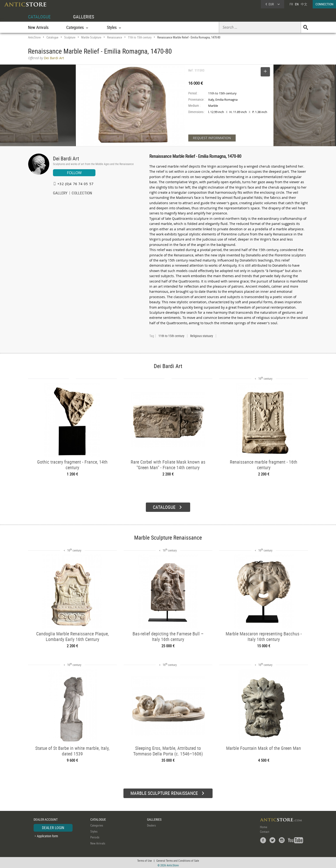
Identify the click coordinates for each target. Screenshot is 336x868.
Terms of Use (145, 860)
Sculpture (70, 37)
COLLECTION (82, 193)
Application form (47, 835)
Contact (265, 831)
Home (264, 826)
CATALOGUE (39, 17)
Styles (94, 831)
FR (291, 4)
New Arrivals (38, 27)
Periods (95, 837)
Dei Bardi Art (66, 158)
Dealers (151, 825)
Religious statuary (202, 336)
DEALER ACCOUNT (46, 819)
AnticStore (34, 37)
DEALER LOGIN (53, 827)
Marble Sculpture (91, 37)
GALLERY (60, 193)
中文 (304, 4)
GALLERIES (84, 17)
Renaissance (115, 37)
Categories (97, 825)
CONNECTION (324, 4)
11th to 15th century (140, 37)
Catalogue (52, 37)
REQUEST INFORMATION (212, 138)
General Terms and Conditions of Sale (178, 860)
